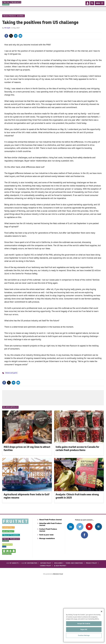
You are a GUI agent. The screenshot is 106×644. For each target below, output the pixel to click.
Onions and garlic (11, 387)
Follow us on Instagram (98, 590)
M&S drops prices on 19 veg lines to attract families (27, 512)
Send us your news (46, 598)
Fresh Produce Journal (13, 30)
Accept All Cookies (84, 636)
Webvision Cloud (58, 637)
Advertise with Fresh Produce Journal (50, 588)
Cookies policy (45, 629)
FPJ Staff (7, 42)
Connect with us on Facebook (84, 598)
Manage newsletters (47, 602)
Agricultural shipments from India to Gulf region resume (26, 560)
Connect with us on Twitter (80, 590)
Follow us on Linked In (71, 590)
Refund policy (46, 627)
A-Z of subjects (13, 627)
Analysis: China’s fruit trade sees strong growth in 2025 (77, 560)
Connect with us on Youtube (89, 590)
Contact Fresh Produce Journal (48, 594)
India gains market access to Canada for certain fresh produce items (77, 512)
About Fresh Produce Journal (50, 583)
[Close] (102, 624)
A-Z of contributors (29, 627)
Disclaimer (58, 627)
